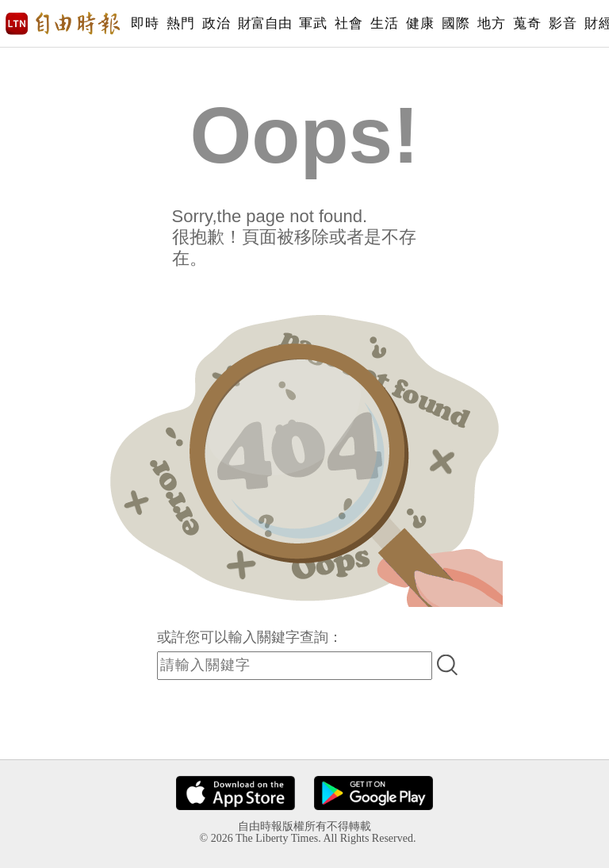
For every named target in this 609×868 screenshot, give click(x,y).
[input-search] (295, 666)
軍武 (313, 23)
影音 (563, 23)
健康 (420, 23)
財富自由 (264, 23)
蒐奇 (527, 23)
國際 (456, 23)
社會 (349, 23)
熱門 (180, 23)
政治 (216, 23)
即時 (145, 23)
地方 (491, 23)
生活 (384, 23)
